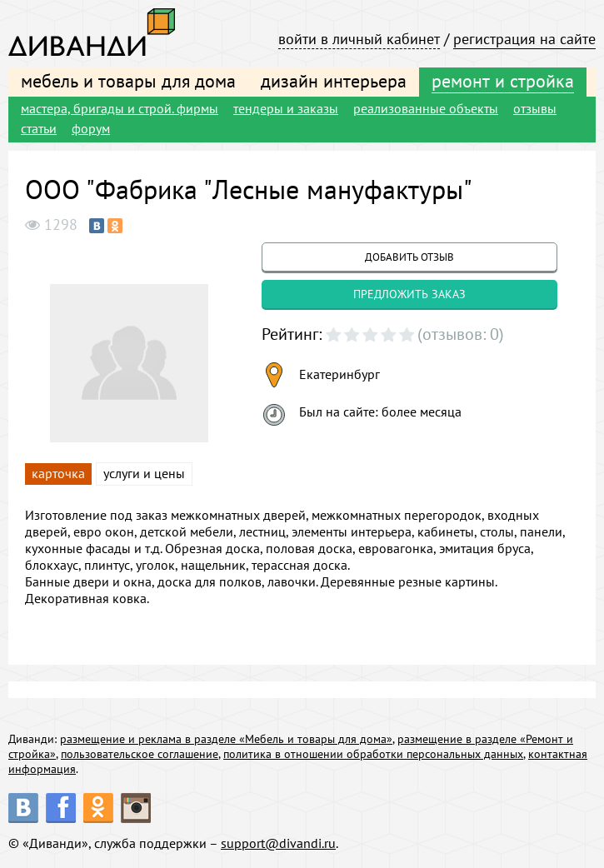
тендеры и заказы (286, 108)
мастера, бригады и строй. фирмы (120, 108)
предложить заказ (409, 294)
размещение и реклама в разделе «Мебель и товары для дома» (226, 739)
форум (91, 128)
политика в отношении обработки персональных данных (373, 754)
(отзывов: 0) (461, 334)
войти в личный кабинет (359, 39)
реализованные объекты (426, 108)
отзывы (535, 108)
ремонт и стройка (503, 81)
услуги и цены (144, 473)
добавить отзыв (409, 257)
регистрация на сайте (524, 39)
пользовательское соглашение (140, 754)
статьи (39, 128)
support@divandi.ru (278, 843)
